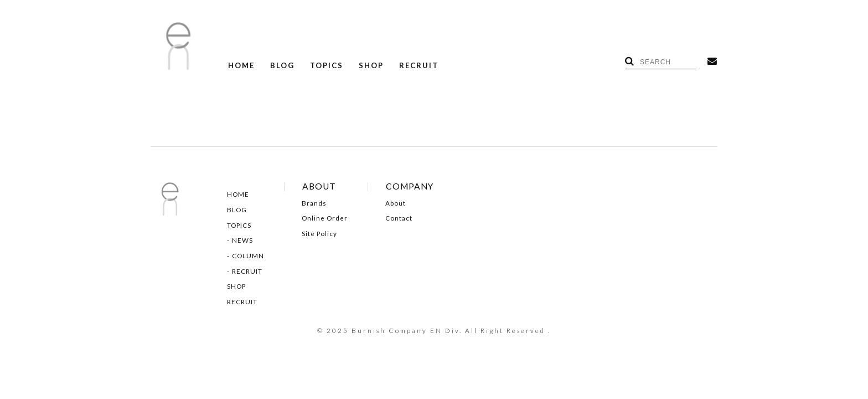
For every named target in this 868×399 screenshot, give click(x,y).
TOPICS (327, 66)
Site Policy (319, 234)
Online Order (325, 218)
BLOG (282, 66)
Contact (399, 218)
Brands (314, 203)
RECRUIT (419, 66)
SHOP (371, 66)
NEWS (242, 241)
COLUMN (248, 256)
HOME (241, 66)
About (396, 203)
